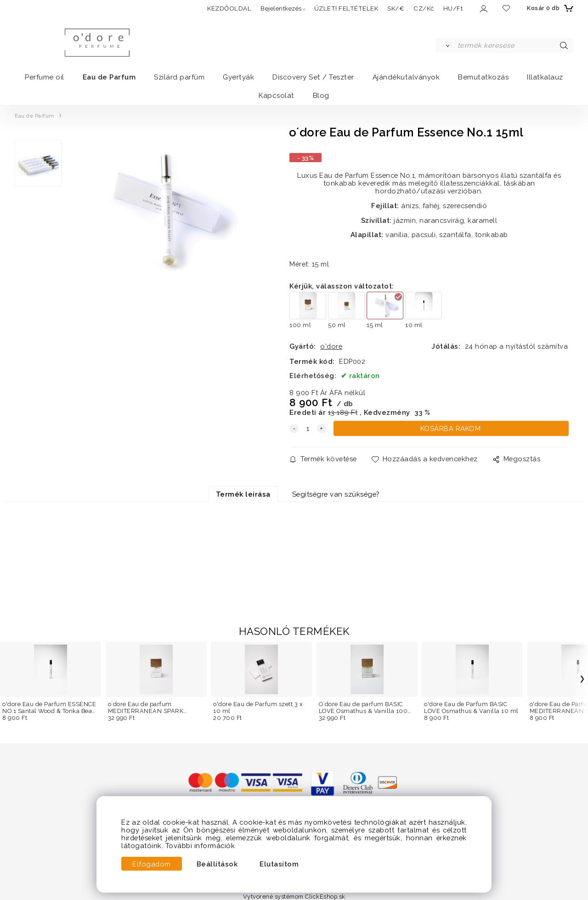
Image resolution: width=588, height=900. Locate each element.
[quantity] (308, 428)
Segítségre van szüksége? (336, 494)
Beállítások (217, 864)
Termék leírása (243, 494)
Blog (321, 96)
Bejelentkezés (281, 8)
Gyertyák (238, 77)
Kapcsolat (277, 96)
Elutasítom (279, 864)
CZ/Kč (424, 8)
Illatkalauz (545, 77)
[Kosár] (549, 8)
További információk (200, 846)
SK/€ (396, 8)
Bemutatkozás (483, 77)
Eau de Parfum (109, 77)
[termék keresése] (515, 45)
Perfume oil (45, 77)
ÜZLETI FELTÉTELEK (346, 8)
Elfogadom (152, 864)
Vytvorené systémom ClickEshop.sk (294, 897)
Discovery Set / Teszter (313, 77)
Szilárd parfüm (179, 77)
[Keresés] (446, 45)
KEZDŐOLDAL (229, 8)
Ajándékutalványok (406, 77)
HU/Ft (453, 8)
